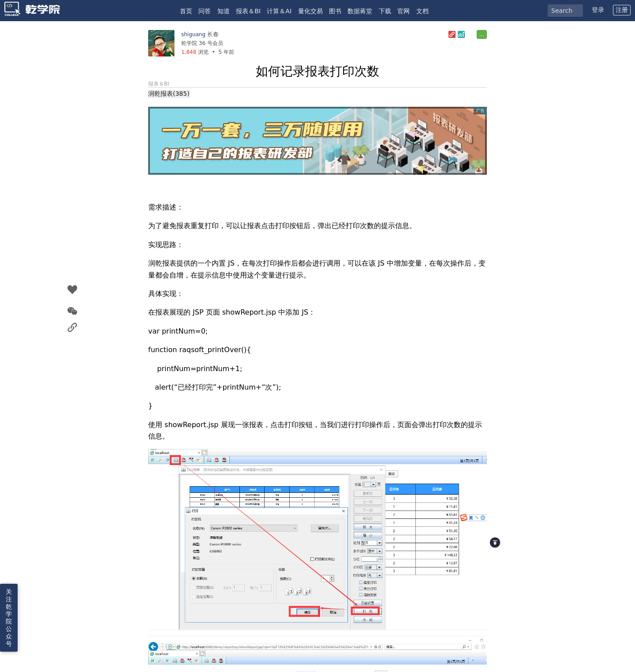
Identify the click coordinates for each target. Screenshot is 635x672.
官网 (403, 11)
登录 (598, 10)
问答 (205, 11)
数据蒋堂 (360, 11)
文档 (422, 11)
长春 (213, 34)
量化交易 (310, 11)
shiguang (193, 34)
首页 (186, 11)
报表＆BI (248, 11)
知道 (224, 11)
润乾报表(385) (169, 94)
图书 (335, 11)
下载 (385, 11)
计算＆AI (279, 11)
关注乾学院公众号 (9, 618)
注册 (622, 10)
